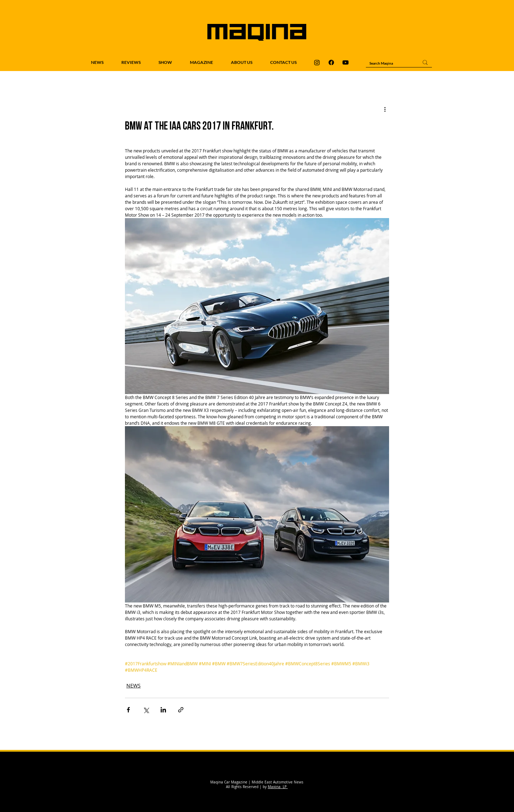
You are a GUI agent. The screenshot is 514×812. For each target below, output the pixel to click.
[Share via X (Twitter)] (146, 710)
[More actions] (385, 109)
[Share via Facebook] (128, 710)
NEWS (133, 685)
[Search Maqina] (389, 63)
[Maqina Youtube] (346, 62)
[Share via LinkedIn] (163, 710)
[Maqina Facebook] (331, 62)
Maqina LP (278, 787)
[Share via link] (181, 710)
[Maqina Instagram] (317, 62)
